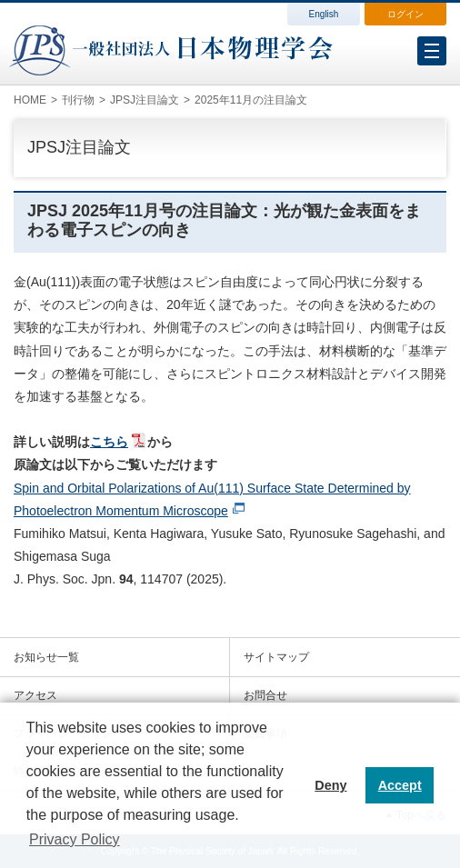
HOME (30, 100)
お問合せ (265, 695)
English (324, 14)
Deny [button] (330, 785)
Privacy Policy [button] (75, 839)
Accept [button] (400, 785)
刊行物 (78, 100)
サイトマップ (276, 657)
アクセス (35, 695)
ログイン (405, 14)
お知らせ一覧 (46, 657)
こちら (109, 442)
